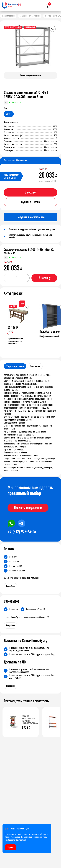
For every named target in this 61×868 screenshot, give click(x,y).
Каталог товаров (8, 16)
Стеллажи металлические (30, 16)
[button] (54, 49)
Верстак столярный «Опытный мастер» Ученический (15, 341)
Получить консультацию (28, 508)
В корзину (30, 192)
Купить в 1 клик (30, 202)
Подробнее (10, 586)
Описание (35, 366)
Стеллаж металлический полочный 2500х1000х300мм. (30, 720)
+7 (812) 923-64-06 (22, 532)
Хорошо (10, 847)
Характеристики (15, 366)
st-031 (9, 114)
